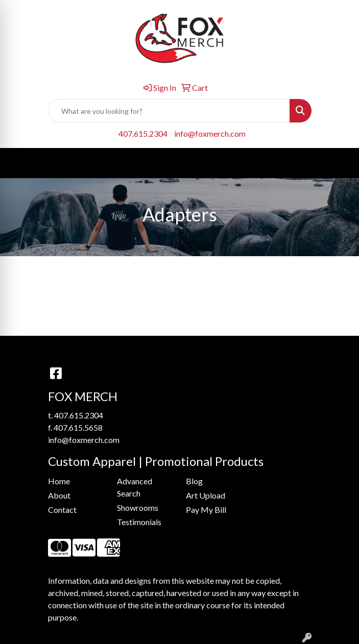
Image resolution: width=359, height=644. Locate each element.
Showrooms (138, 507)
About (59, 495)
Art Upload (206, 495)
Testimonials (139, 522)
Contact (62, 510)
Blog (194, 481)
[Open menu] (339, 163)
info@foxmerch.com (210, 133)
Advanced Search (135, 487)
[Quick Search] (169, 111)
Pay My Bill (206, 510)
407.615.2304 (143, 133)
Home (59, 481)
